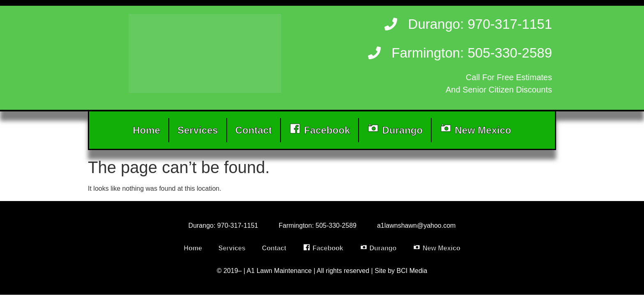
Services (198, 130)
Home (146, 130)
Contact (254, 130)
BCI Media (412, 271)
